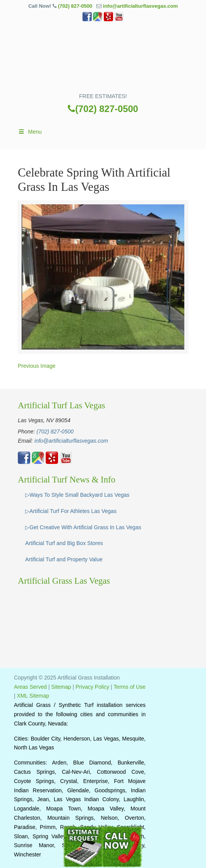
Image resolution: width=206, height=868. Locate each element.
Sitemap (61, 687)
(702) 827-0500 (75, 6)
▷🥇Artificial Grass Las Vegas (103, 60)
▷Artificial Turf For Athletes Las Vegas (71, 511)
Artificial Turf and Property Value (64, 559)
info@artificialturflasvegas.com (140, 6)
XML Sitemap (33, 696)
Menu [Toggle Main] (30, 132)
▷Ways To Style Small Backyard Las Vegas (77, 495)
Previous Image (37, 366)
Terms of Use (129, 687)
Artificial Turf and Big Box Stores (64, 543)
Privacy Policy (92, 687)
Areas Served (30, 687)
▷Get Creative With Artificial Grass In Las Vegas (83, 527)
